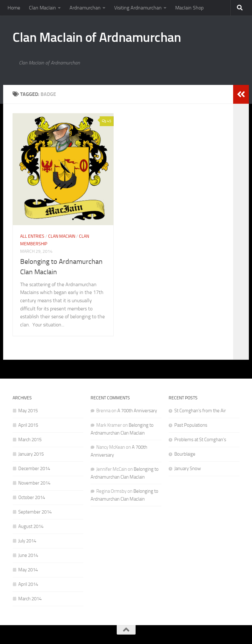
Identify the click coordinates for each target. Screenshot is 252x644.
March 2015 (30, 440)
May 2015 (28, 411)
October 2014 (32, 497)
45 (106, 121)
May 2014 (28, 570)
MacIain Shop (189, 8)
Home (14, 8)
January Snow (188, 469)
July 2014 (27, 541)
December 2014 (34, 469)
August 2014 (31, 526)
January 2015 (31, 454)
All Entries (32, 236)
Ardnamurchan (85, 8)
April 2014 (28, 584)
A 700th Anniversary (137, 411)
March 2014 (30, 599)
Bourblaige (185, 454)
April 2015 (28, 425)
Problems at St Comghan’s (200, 440)
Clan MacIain (42, 8)
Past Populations (191, 425)
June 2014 (28, 555)
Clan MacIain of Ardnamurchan (97, 37)
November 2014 (34, 483)
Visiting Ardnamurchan (138, 8)
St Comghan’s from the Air (200, 411)
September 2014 (35, 512)
